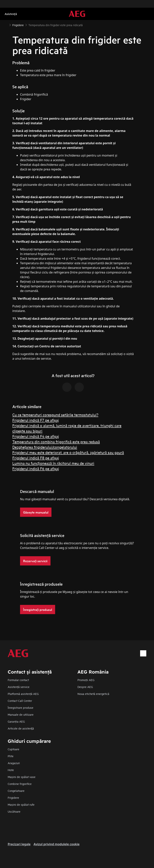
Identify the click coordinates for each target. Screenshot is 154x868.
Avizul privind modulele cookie (56, 844)
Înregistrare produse (21, 707)
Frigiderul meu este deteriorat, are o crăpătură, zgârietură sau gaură (68, 452)
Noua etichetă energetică (93, 694)
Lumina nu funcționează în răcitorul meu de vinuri (53, 463)
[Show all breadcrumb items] (6, 25)
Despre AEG (85, 687)
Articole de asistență (21, 728)
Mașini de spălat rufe (21, 804)
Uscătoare (14, 811)
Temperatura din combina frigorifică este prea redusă (56, 442)
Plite (11, 756)
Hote (11, 770)
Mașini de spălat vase (22, 777)
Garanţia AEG (16, 721)
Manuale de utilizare (21, 714)
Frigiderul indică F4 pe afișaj (36, 436)
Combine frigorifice (20, 784)
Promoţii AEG (86, 680)
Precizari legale (19, 844)
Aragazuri (14, 763)
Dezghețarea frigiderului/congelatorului (45, 447)
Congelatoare (16, 791)
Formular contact (18, 680)
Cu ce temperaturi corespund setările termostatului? (55, 415)
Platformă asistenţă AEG (23, 694)
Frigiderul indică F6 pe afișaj (36, 468)
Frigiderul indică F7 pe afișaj (36, 420)
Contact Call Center (20, 701)
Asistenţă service (19, 687)
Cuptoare (13, 749)
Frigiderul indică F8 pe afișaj (36, 458)
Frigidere (13, 798)
